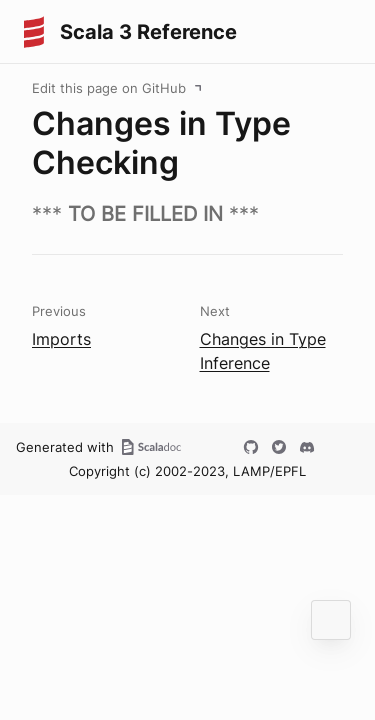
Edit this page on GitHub (109, 88)
